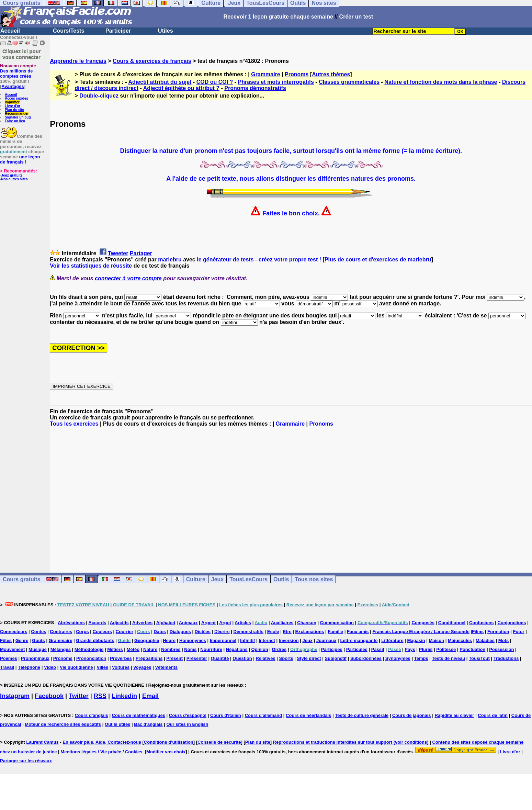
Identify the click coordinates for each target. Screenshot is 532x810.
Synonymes (398, 658)
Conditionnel (452, 623)
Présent (174, 658)
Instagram (15, 696)
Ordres (279, 649)
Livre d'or (13, 106)
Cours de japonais (412, 715)
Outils (281, 579)
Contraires (61, 632)
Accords (97, 623)
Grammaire (266, 74)
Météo (133, 649)
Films (478, 632)
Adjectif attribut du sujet (160, 82)
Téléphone (29, 667)
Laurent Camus (42, 742)
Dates (160, 632)
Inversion (289, 640)
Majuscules (460, 640)
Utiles (166, 31)
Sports (286, 658)
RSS (100, 696)
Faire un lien (15, 121)
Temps (421, 658)
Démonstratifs (248, 632)
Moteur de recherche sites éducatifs (63, 724)
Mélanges (61, 649)
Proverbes (121, 658)
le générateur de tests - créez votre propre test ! (259, 260)
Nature (150, 649)
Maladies (485, 640)
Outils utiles (117, 724)
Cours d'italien (226, 715)
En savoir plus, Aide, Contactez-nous (102, 742)
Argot (225, 623)
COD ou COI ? (215, 82)
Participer (118, 31)
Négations (237, 649)
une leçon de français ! (20, 159)
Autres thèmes (331, 74)
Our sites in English (187, 724)
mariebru (170, 260)
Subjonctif (336, 658)
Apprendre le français (78, 61)
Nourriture (211, 649)
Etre (287, 632)
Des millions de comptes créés (18, 71)
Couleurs (102, 632)
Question (242, 658)
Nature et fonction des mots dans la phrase (441, 82)
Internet (267, 640)
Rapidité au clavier (454, 715)
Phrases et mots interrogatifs (276, 82)
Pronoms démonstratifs (255, 88)
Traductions (506, 658)
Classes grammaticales (349, 82)
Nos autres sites (14, 179)
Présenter (197, 658)
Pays (410, 649)
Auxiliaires (282, 623)
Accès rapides (16, 98)
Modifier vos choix (166, 752)
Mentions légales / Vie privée (91, 752)
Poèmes (9, 658)
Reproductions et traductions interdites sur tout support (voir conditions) (351, 742)
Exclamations (310, 632)
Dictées (203, 632)
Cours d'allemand (264, 715)
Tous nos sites (314, 579)
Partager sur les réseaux (26, 761)
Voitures (121, 667)
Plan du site (14, 110)
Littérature (392, 640)
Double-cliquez (99, 96)
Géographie (147, 640)
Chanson (307, 623)
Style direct (309, 658)
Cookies (134, 752)
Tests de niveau (449, 658)
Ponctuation (472, 649)
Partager (141, 253)
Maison (436, 640)
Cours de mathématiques (139, 715)
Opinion (260, 649)
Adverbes (142, 623)
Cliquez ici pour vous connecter (22, 54)
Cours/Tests (69, 31)
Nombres (171, 649)
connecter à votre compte (128, 278)
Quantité (220, 658)
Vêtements (166, 667)
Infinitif (247, 640)
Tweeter (118, 253)
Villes (102, 667)
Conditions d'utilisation (169, 742)
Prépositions (149, 658)
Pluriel (426, 649)
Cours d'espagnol (188, 715)
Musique (38, 649)
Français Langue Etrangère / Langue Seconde (421, 632)
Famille (335, 632)
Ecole (273, 632)
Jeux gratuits (12, 175)
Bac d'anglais (148, 724)
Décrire (222, 632)
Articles (243, 623)
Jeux (217, 579)
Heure (169, 640)
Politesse (446, 649)
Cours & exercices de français (152, 61)
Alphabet (166, 623)
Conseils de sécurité (219, 742)
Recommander (17, 114)
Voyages (142, 667)
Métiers (115, 649)
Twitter (79, 696)
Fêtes (6, 640)
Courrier (124, 632)
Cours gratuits (21, 579)
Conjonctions (512, 623)
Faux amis (358, 632)
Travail (7, 667)
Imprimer (12, 102)
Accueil (10, 31)
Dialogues (180, 632)
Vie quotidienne (76, 667)
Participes (332, 649)
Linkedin (124, 696)
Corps (82, 632)
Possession (501, 649)
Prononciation (91, 658)
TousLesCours (248, 579)
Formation (498, 632)
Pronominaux (35, 658)
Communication (337, 623)
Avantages (13, 86)
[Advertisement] (291, 494)
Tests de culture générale (362, 715)
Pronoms (297, 74)
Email (150, 696)
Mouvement (12, 649)
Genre (22, 640)
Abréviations (71, 623)
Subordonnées (366, 658)
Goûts (38, 640)
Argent (208, 623)
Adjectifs (119, 623)
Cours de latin (493, 715)
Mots (503, 640)
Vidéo (50, 667)
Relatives (266, 658)
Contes (38, 632)
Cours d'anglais (92, 715)
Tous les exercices (74, 424)
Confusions (482, 623)
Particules (357, 649)
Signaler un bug (18, 117)
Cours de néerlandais (308, 715)
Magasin (416, 640)
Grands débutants (95, 640)
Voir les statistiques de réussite (91, 266)
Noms (190, 649)
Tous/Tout (479, 658)
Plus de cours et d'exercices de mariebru (378, 260)
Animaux (188, 623)
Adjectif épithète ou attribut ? (181, 88)
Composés (423, 623)
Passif (378, 649)
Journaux (326, 640)
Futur (518, 632)
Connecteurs (14, 632)
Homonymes (193, 640)
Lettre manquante (359, 640)
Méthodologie (89, 649)
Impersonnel (223, 640)
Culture (196, 579)
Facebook (49, 696)
